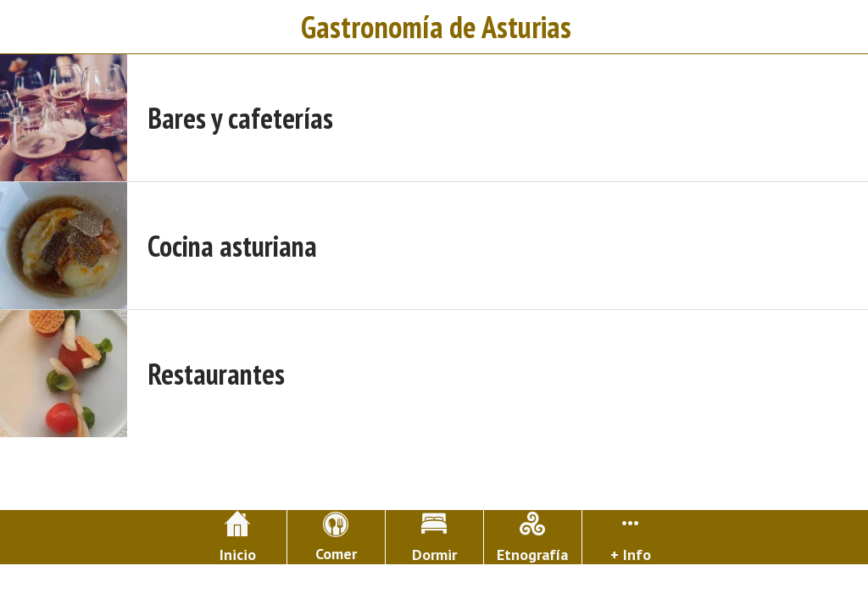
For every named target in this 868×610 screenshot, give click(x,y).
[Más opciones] (631, 537)
